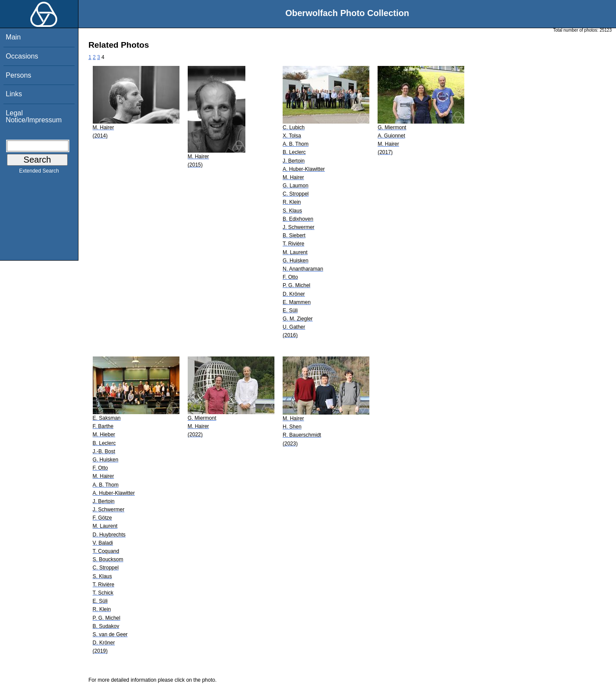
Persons (18, 75)
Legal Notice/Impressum (34, 116)
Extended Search (39, 173)
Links (14, 94)
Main (13, 37)
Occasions (22, 56)
